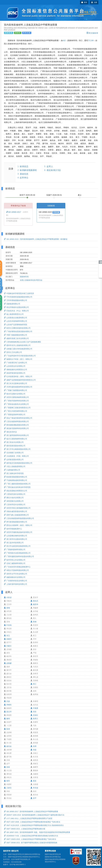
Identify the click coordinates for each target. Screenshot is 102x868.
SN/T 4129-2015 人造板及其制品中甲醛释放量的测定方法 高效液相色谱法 (34, 825)
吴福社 (34, 715)
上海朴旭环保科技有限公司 (16, 584)
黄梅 (7, 608)
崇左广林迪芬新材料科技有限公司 (18, 418)
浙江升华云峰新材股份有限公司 (17, 449)
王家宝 (8, 788)
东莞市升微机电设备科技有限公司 (18, 532)
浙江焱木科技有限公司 (14, 543)
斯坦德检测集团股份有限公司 (16, 425)
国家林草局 (24, 277)
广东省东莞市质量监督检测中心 (17, 567)
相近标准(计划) (54, 170)
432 (64, 40)
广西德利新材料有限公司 (15, 550)
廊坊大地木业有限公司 (14, 498)
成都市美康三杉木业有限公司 (16, 338)
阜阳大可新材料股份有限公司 (16, 570)
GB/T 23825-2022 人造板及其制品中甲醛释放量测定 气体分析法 (30, 839)
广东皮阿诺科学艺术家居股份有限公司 (20, 356)
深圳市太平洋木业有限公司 (16, 574)
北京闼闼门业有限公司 (14, 453)
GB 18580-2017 (14, 212)
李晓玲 (8, 705)
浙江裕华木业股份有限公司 (16, 539)
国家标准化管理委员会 (53, 857)
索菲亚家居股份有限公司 (15, 446)
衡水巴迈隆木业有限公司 (15, 394)
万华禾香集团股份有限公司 (16, 300)
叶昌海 (8, 625)
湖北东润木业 (10, 432)
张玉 (7, 636)
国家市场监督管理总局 (53, 854)
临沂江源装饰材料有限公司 (16, 439)
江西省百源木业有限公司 (15, 494)
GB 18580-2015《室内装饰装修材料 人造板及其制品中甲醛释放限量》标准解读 (36, 239)
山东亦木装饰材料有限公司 (16, 321)
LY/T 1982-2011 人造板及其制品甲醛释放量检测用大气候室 (28, 818)
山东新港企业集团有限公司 (16, 318)
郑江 (33, 684)
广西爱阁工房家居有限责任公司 (17, 408)
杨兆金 (8, 746)
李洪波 (34, 788)
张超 (33, 750)
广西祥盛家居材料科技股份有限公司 (19, 556)
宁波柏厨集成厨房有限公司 (16, 480)
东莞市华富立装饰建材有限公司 (17, 508)
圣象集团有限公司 (12, 304)
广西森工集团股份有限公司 (16, 390)
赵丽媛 (8, 663)
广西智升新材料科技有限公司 (16, 401)
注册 (94, 2)
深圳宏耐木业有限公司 (14, 501)
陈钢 (33, 622)
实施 (54, 195)
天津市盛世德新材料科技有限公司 (18, 387)
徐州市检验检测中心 (13, 529)
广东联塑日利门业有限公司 (16, 363)
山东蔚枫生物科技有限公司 (16, 536)
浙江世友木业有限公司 (14, 442)
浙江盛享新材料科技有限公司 (16, 435)
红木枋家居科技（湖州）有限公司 (18, 376)
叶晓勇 (34, 708)
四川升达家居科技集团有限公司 (17, 546)
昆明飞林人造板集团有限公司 (16, 515)
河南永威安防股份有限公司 (16, 511)
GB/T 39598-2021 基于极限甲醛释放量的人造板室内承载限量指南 (31, 843)
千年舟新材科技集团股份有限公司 (18, 297)
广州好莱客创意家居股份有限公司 (18, 332)
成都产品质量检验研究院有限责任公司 (20, 380)
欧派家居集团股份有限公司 (16, 477)
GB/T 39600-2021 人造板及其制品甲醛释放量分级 (25, 829)
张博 (33, 746)
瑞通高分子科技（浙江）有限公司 (18, 359)
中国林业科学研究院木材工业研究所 (19, 293)
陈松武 (34, 601)
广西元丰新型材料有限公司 (16, 411)
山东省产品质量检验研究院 (16, 325)
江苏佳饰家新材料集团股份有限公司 (19, 518)
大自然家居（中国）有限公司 (16, 456)
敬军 (7, 781)
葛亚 (33, 781)
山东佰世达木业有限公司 (15, 366)
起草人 (50, 166)
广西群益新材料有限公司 (15, 415)
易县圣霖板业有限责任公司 (16, 491)
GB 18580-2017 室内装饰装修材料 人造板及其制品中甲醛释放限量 (31, 811)
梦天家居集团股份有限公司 (16, 522)
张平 (33, 798)
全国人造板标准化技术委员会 (31, 280)
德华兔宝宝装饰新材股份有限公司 (18, 463)
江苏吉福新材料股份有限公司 (16, 421)
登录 (84, 2)
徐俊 (7, 767)
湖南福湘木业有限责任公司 (16, 370)
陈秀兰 (34, 719)
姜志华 (8, 712)
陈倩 (7, 729)
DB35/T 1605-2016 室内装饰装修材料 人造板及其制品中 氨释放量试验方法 (34, 815)
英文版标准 (92, 33)
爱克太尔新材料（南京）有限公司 (18, 525)
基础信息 (24, 174)
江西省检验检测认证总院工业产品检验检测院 (22, 342)
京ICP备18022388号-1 (18, 865)
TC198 (91, 40)
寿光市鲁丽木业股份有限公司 (16, 307)
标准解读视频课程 (28, 170)
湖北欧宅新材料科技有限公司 (16, 428)
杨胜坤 (34, 604)
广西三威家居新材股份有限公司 (17, 484)
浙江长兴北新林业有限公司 (16, 383)
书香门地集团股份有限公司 (16, 335)
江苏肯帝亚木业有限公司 (15, 505)
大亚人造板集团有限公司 (15, 466)
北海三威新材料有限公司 (15, 563)
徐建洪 (8, 639)
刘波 (7, 701)
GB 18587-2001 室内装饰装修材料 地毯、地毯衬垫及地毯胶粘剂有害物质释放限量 (37, 832)
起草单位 (24, 178)
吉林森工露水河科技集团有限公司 (18, 349)
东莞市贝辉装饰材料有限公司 (16, 397)
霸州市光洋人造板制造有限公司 (17, 345)
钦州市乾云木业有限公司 (15, 560)
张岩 (33, 712)
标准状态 (24, 166)
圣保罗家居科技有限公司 (15, 373)
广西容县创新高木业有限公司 (16, 404)
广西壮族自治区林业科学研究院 (17, 487)
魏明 (7, 719)
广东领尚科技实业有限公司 (16, 581)
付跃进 (8, 597)
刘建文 (8, 646)
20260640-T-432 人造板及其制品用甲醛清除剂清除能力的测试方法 (31, 836)
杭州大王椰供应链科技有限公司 (17, 328)
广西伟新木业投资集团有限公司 (17, 553)
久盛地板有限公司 (12, 470)
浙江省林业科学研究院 (14, 473)
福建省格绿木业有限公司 (15, 577)
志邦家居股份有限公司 (14, 460)
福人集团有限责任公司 (14, 314)
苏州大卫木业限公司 (13, 352)
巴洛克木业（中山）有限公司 (16, 311)
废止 (80, 195)
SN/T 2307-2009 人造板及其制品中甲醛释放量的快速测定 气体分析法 (32, 822)
